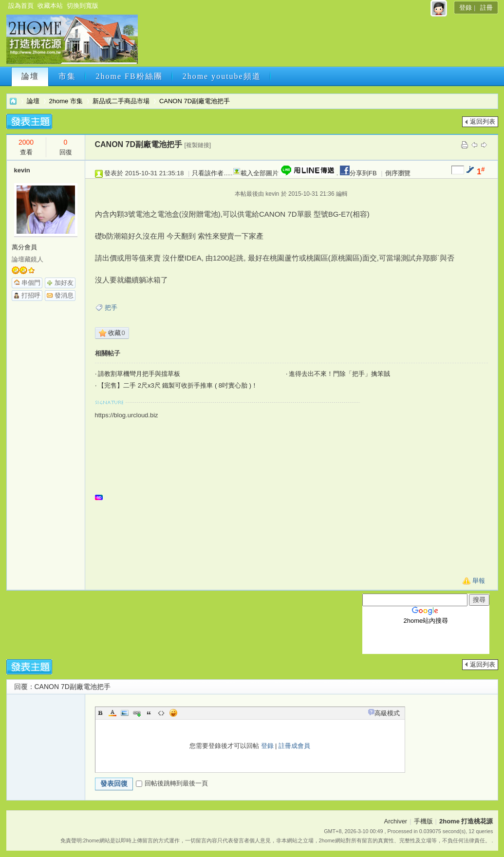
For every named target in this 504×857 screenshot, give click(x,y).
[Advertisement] (317, 42)
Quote (149, 713)
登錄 (466, 8)
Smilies (173, 713)
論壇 (30, 76)
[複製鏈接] (198, 145)
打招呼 (31, 295)
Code (161, 713)
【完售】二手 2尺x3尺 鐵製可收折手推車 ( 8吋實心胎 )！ (178, 385)
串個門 (31, 283)
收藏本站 (50, 6)
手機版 (423, 821)
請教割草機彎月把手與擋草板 (139, 374)
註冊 (486, 8)
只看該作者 (208, 173)
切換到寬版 (83, 6)
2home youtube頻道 (222, 76)
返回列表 (483, 121)
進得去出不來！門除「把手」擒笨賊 (339, 374)
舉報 (479, 581)
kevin (22, 170)
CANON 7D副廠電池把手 (195, 101)
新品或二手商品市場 (121, 101)
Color (112, 713)
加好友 (64, 283)
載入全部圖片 (260, 173)
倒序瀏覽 (398, 173)
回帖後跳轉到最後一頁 (172, 783)
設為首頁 (21, 6)
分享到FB (357, 173)
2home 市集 (66, 101)
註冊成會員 (294, 746)
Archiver (396, 821)
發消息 (64, 295)
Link (137, 713)
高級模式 (387, 713)
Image (125, 713)
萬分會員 (24, 247)
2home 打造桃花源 (13, 101)
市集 (67, 76)
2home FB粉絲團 (129, 76)
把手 (111, 307)
